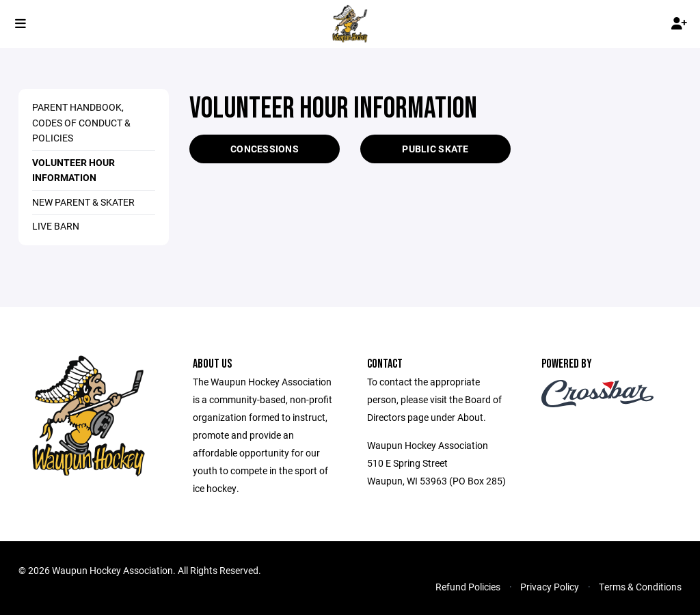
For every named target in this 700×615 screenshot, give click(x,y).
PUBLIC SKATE (435, 149)
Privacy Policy (550, 587)
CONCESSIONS (265, 149)
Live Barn (56, 226)
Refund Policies (468, 587)
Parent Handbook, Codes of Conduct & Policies (81, 122)
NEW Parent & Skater (83, 202)
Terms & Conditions (640, 587)
